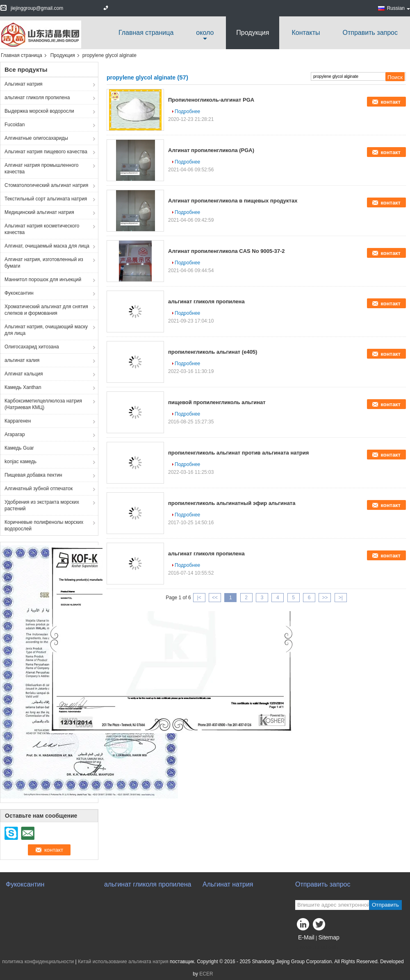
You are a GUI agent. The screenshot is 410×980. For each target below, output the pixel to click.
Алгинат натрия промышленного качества (41, 168)
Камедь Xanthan (23, 387)
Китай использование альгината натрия (123, 962)
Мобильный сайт (317, 948)
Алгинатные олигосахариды (36, 138)
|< (199, 598)
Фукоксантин (19, 293)
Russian (399, 8)
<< (215, 598)
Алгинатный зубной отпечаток (39, 489)
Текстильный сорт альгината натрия (46, 199)
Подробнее (187, 111)
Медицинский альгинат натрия (39, 212)
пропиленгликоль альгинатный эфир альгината (232, 503)
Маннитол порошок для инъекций (43, 280)
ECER (206, 974)
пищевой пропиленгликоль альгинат (217, 402)
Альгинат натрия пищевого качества (46, 152)
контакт (391, 102)
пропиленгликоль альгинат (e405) (213, 352)
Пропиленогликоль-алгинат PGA (211, 100)
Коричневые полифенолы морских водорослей (44, 525)
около (205, 33)
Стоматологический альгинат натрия (46, 185)
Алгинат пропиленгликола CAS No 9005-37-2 (227, 251)
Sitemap (329, 937)
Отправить (385, 905)
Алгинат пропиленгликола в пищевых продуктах (233, 201)
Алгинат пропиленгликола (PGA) (211, 150)
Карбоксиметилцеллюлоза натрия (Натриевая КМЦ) (43, 404)
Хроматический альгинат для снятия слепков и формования (46, 310)
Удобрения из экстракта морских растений (42, 505)
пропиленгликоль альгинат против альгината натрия (238, 453)
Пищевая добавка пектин (33, 475)
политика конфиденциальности (38, 962)
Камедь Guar (19, 448)
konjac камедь (20, 462)
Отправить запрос (370, 33)
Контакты (306, 33)
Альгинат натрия (24, 84)
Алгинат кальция (24, 374)
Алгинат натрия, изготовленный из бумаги (44, 263)
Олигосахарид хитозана (32, 347)
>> (325, 598)
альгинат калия (22, 360)
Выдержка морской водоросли (39, 111)
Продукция (253, 33)
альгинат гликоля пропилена (37, 98)
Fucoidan (15, 125)
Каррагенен (18, 421)
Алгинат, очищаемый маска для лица (47, 246)
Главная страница (146, 33)
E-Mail (306, 937)
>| (341, 598)
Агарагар (15, 434)
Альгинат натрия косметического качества (42, 229)
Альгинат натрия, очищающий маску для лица (46, 330)
